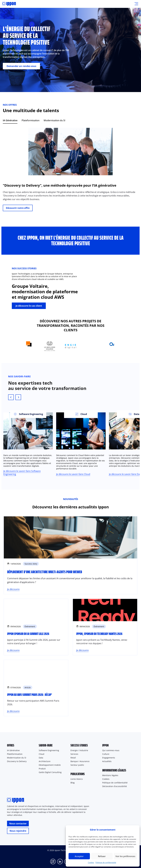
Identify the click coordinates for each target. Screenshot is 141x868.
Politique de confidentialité (106, 862)
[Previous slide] (11, 397)
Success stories (79, 745)
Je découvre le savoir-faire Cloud (73, 474)
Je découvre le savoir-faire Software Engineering (22, 473)
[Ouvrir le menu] (136, 4)
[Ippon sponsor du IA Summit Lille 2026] (36, 627)
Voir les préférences (125, 856)
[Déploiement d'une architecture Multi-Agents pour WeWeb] (70, 555)
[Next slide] (18, 397)
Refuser (102, 856)
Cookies (91, 862)
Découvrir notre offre (18, 208)
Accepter (79, 856)
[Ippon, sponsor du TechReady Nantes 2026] (105, 627)
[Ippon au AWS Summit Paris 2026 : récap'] (36, 688)
